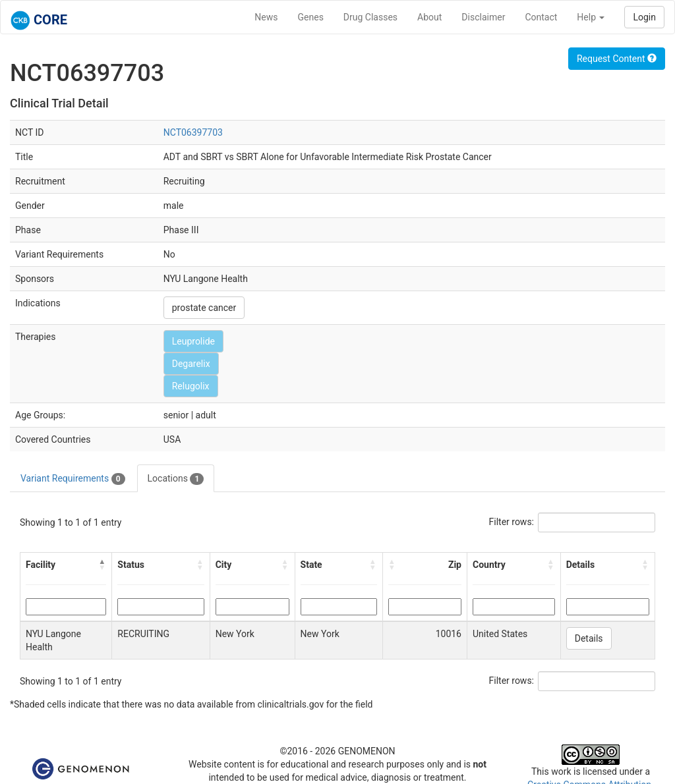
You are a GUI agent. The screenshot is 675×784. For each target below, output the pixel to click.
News (266, 17)
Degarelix (191, 364)
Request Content (617, 59)
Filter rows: (512, 522)
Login (644, 17)
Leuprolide (193, 341)
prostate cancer (204, 308)
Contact (541, 17)
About (429, 17)
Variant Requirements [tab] (73, 479)
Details (589, 638)
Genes (311, 17)
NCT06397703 (193, 132)
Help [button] (591, 17)
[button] (102, 565)
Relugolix (191, 386)
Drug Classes (370, 17)
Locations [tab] (176, 479)
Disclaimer (483, 17)
